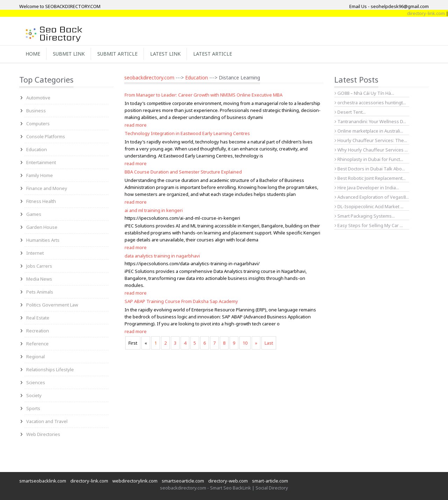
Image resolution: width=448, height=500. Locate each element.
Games (34, 214)
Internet (35, 253)
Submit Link (69, 54)
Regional (36, 357)
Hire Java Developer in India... (367, 188)
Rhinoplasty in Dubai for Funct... (369, 159)
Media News (39, 279)
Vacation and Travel (47, 421)
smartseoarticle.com (183, 481)
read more (136, 125)
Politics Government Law (52, 305)
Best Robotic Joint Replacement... (370, 178)
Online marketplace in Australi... (369, 131)
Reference (37, 344)
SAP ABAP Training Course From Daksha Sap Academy (181, 301)
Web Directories (43, 434)
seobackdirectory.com (149, 78)
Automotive (38, 98)
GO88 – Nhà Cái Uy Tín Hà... (364, 93)
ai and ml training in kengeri (154, 210)
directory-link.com (89, 481)
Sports (33, 408)
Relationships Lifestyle (50, 369)
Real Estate (38, 318)
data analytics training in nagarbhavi (162, 256)
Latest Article (213, 54)
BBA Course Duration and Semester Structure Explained (183, 172)
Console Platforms (46, 136)
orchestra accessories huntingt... (370, 103)
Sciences (36, 382)
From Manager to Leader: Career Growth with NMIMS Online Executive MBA (204, 95)
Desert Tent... (350, 112)
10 (245, 343)
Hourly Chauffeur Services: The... (371, 140)
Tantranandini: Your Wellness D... (370, 121)
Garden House (42, 227)
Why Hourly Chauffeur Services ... (371, 150)
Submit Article (117, 54)
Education (37, 149)
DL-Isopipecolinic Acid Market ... (369, 206)
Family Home (40, 175)
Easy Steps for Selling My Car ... (369, 225)
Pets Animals (40, 292)
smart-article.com (270, 481)
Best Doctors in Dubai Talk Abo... (370, 169)
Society (34, 395)
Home (33, 54)
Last (269, 343)
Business (36, 111)
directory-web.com (228, 481)
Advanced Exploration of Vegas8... (372, 197)
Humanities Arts (43, 240)
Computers (38, 124)
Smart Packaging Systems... (365, 216)
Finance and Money (47, 188)
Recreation (38, 331)
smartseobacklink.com (43, 481)
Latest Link (165, 54)
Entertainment (41, 162)
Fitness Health (41, 201)
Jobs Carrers (39, 266)
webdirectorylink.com (135, 481)
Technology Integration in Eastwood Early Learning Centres (187, 133)
